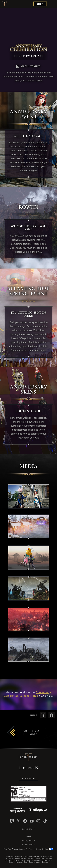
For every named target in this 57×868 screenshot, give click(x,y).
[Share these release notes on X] (43, 715)
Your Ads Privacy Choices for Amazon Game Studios (28, 849)
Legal (28, 836)
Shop (40, 4)
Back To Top (28, 757)
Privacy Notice (28, 841)
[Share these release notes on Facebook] (52, 715)
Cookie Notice (28, 845)
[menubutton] (52, 4)
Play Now (28, 778)
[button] (28, 496)
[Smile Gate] (38, 811)
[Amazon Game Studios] (18, 811)
